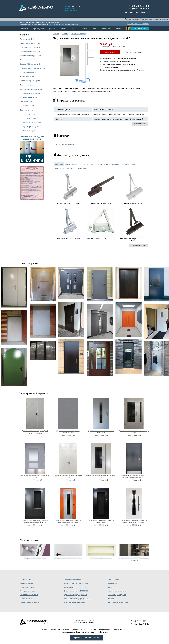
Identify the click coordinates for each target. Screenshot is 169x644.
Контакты (119, 29)
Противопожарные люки (29, 72)
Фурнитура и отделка (31, 127)
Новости (84, 29)
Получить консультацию (134, 52)
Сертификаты (106, 29)
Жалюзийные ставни (28, 106)
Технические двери (27, 60)
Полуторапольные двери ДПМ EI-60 (77, 599)
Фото (94, 29)
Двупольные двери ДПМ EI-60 (75, 602)
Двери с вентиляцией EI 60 (30, 56)
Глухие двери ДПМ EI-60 (73, 580)
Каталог (24, 29)
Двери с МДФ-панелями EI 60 (31, 64)
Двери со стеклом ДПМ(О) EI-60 (76, 583)
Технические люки (27, 110)
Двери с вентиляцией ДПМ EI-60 (76, 591)
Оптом (74, 29)
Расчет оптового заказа (32, 122)
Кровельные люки (27, 77)
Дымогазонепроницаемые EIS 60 (33, 68)
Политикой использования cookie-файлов (93, 632)
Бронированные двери (29, 97)
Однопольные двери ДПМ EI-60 (75, 595)
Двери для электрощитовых (31, 93)
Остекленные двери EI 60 (30, 43)
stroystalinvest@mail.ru (138, 12)
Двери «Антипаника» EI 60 (30, 51)
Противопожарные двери (85, 621)
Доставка (52, 29)
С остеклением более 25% (30, 47)
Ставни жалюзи (25, 580)
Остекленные (70, 144)
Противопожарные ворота (30, 81)
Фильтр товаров (29, 131)
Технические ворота (28, 85)
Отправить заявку (110, 52)
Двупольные (59, 144)
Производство (38, 29)
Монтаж (63, 29)
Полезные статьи (30, 118)
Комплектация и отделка (117, 595)
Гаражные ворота (27, 102)
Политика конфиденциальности (119, 602)
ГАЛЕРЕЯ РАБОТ (30, 114)
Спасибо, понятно (134, 23)
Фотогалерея (112, 583)
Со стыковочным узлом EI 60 (31, 89)
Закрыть (145, 23)
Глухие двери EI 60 (27, 39)
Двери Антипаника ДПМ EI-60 (75, 587)
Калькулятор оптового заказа (118, 591)
